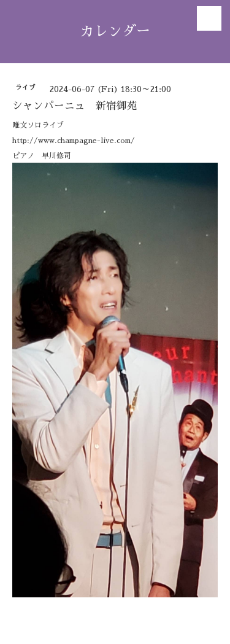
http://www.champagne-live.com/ (74, 141)
